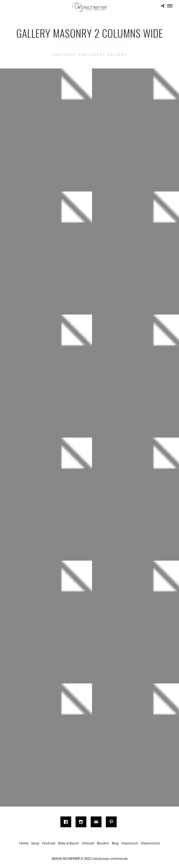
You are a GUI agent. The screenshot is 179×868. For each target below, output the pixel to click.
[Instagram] (82, 822)
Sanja (35, 843)
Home (24, 843)
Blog (115, 843)
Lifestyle (88, 843)
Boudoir (103, 843)
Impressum (130, 843)
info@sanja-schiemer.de (110, 858)
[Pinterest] (112, 822)
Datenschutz (150, 843)
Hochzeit (49, 843)
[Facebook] (67, 822)
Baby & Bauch (69, 843)
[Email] (97, 822)
